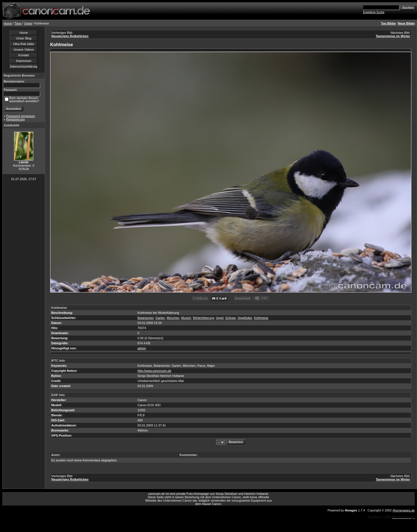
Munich (186, 318)
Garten (160, 318)
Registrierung (15, 119)
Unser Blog (24, 38)
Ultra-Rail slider (24, 44)
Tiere (18, 23)
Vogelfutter (245, 318)
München (173, 318)
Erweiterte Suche (374, 12)
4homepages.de (404, 510)
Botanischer (146, 318)
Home (8, 23)
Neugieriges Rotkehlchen (70, 36)
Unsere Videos (24, 50)
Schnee (230, 318)
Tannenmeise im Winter (393, 36)
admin (142, 348)
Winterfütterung (203, 318)
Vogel (220, 318)
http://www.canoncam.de (154, 371)
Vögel (28, 23)
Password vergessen (21, 116)
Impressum (24, 61)
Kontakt (24, 55)
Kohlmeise (261, 318)
